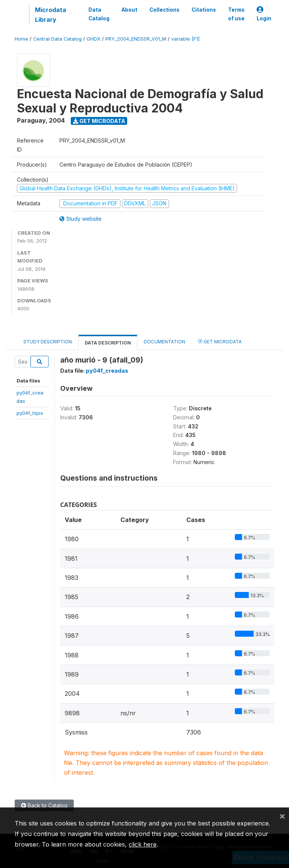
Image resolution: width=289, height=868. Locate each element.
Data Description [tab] (108, 343)
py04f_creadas (107, 371)
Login (264, 14)
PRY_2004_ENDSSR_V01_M (136, 39)
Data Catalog (99, 14)
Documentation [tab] (164, 342)
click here (143, 844)
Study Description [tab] (48, 342)
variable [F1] (185, 39)
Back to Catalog (44, 805)
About (129, 10)
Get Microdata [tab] (220, 341)
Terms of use (236, 14)
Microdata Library (51, 15)
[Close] (282, 816)
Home (21, 39)
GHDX (94, 39)
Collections (164, 10)
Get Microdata (99, 121)
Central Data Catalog (57, 39)
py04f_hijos (30, 413)
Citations (204, 10)
